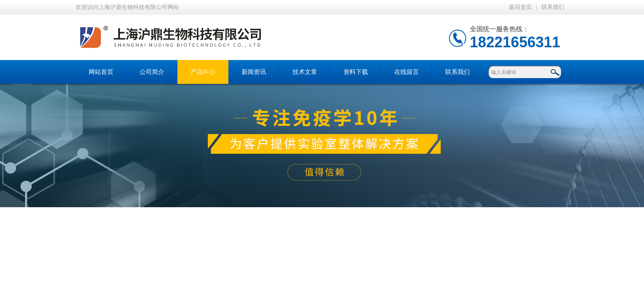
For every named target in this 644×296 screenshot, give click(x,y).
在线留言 (407, 72)
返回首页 (520, 7)
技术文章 (305, 72)
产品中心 (203, 72)
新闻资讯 (254, 72)
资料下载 (356, 72)
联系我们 (553, 7)
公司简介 (152, 72)
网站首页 (101, 72)
